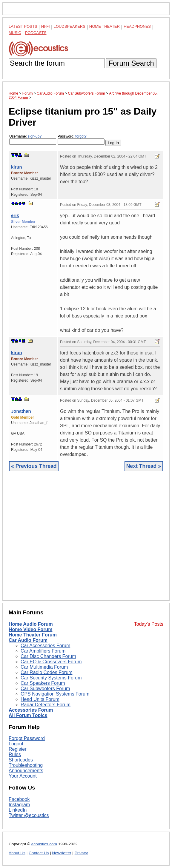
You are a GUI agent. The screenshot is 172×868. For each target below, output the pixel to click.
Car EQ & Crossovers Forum (51, 662)
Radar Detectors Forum (46, 705)
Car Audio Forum (28, 640)
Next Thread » (144, 466)
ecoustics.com (44, 844)
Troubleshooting (26, 765)
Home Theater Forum (33, 635)
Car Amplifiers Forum (43, 651)
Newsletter (62, 853)
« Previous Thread (34, 466)
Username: (33, 139)
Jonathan (21, 411)
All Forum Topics (28, 715)
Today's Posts (149, 624)
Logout (16, 744)
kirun (17, 167)
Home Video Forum (30, 629)
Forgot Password (27, 738)
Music (15, 33)
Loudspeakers (70, 26)
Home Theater (105, 26)
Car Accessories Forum (45, 646)
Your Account (23, 776)
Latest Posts (23, 26)
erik (15, 215)
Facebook (19, 799)
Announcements (26, 771)
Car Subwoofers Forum (45, 689)
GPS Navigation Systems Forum (55, 694)
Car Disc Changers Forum (48, 656)
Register (18, 749)
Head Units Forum (40, 699)
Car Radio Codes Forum (46, 672)
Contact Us (39, 853)
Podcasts (36, 33)
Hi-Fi (46, 26)
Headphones (137, 26)
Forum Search (131, 63)
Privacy (81, 853)
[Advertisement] (86, 540)
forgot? (81, 136)
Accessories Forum (31, 710)
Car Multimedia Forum (44, 667)
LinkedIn (18, 810)
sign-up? (35, 136)
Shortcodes (21, 760)
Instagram (19, 805)
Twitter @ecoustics (29, 815)
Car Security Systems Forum (51, 678)
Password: (81, 139)
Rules (15, 754)
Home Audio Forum (31, 624)
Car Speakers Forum (43, 683)
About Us (17, 853)
